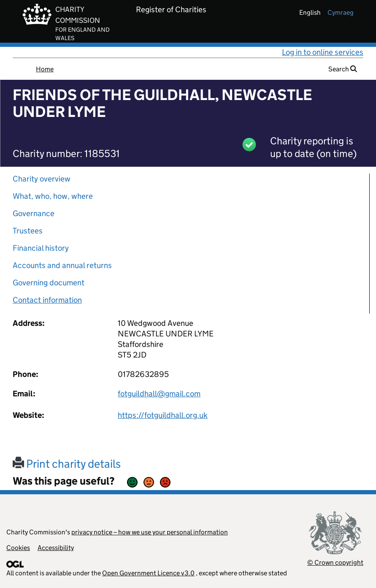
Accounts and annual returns (62, 265)
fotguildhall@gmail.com (159, 394)
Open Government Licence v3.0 (148, 573)
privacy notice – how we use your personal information (150, 532)
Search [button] (343, 69)
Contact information (47, 300)
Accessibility (56, 548)
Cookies (18, 548)
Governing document (49, 283)
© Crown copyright (335, 562)
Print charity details (67, 464)
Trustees (28, 231)
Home (45, 69)
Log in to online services (323, 52)
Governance (34, 213)
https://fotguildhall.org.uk (163, 415)
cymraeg (341, 12)
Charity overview (42, 179)
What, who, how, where (53, 196)
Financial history (41, 248)
